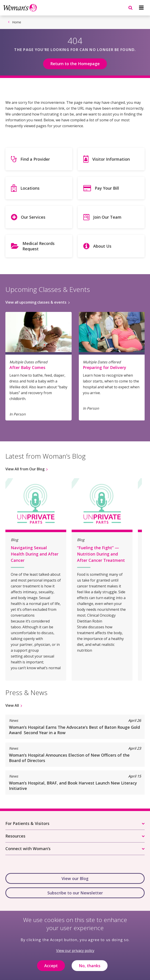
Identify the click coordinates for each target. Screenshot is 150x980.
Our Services (33, 217)
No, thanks (90, 969)
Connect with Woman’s (28, 849)
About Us (102, 246)
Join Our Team (107, 217)
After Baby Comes (27, 367)
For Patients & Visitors (27, 823)
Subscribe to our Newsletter (75, 893)
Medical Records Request (39, 246)
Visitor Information (111, 159)
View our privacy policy (75, 954)
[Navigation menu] (141, 8)
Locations (30, 188)
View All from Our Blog (25, 469)
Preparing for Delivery (105, 367)
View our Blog (75, 878)
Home (17, 22)
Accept (51, 969)
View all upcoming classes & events (36, 302)
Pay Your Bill (107, 188)
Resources (15, 836)
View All (12, 705)
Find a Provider (35, 159)
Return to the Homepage (75, 64)
